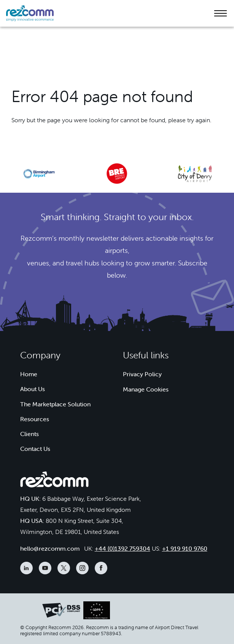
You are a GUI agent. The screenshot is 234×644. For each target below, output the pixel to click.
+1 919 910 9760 (185, 548)
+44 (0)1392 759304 (123, 548)
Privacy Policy (142, 374)
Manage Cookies (146, 389)
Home (29, 374)
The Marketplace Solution (55, 404)
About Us (33, 389)
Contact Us (35, 449)
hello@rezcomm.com (50, 548)
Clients (29, 434)
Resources (35, 419)
